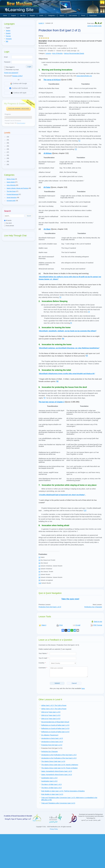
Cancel (74, 683)
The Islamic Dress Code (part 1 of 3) (53, 761)
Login (29, 67)
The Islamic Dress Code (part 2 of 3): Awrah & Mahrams (60, 765)
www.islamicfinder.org (84, 76)
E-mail (77, 625)
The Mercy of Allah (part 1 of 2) (51, 784)
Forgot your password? (11, 73)
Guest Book (93, 15)
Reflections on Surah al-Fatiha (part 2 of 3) (55, 728)
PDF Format (96, 625)
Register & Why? (17, 76)
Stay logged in (9, 67)
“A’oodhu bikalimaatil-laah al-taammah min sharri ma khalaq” (62, 495)
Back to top (97, 621)
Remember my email (11, 70)
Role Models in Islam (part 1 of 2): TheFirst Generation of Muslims (63, 791)
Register (32, 15)
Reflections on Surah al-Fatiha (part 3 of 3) (55, 732)
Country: (42, 663)
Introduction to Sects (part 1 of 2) (52, 738)
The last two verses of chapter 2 (51, 402)
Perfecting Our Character (93, 607)
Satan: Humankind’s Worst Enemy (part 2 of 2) (57, 775)
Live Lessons (73, 15)
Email (6, 57)
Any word (8, 223)
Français (8, 36)
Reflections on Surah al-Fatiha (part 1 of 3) (55, 725)
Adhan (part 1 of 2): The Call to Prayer (54, 705)
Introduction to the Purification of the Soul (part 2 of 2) (59, 758)
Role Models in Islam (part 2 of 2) (52, 794)
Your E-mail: (43, 658)
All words (8, 220)
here (83, 688)
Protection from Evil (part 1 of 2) (50, 607)
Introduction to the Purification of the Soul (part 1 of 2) (59, 755)
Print (59, 625)
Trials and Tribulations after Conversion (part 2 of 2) (58, 803)
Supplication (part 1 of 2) (49, 778)
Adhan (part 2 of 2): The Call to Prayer (54, 709)
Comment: (43, 668)
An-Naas (47, 229)
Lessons (48, 53)
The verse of (52, 80)
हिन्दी (7, 42)
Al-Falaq (47, 187)
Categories (52, 15)
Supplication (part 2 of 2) (49, 781)
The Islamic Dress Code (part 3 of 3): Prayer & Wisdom (59, 768)
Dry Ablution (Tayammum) (50, 735)
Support (14, 15)
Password (7, 62)
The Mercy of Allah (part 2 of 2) (51, 788)
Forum (83, 15)
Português (9, 39)
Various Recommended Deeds (74, 53)
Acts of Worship (57, 53)
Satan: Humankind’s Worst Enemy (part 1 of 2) (57, 771)
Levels (42, 15)
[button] (5, 137)
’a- (67, 374)
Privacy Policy (54, 829)
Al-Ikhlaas (48, 153)
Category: (42, 53)
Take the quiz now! (70, 599)
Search (63, 15)
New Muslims (20, 7)
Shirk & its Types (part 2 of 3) (51, 715)
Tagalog (8, 31)
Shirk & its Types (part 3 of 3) (51, 719)
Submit (57, 683)
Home (5, 15)
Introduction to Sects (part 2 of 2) (52, 742)
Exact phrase (9, 226)
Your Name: (43, 653)
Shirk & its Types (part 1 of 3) (51, 712)
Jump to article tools (94, 26)
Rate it (42, 625)
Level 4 (41, 23)
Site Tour (23, 15)
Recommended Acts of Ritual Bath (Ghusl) (55, 722)
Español (8, 33)
